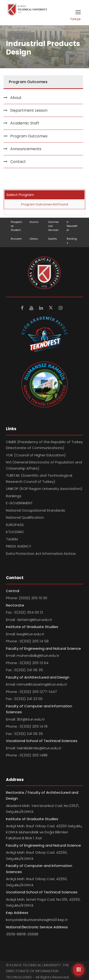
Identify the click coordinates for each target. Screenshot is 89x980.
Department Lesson (29, 110)
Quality (53, 239)
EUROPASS (15, 525)
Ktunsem (16, 239)
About (16, 98)
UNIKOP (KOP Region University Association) (44, 489)
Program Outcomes (29, 136)
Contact (18, 162)
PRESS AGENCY (19, 546)
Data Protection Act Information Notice (41, 554)
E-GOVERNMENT (19, 503)
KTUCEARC (15, 532)
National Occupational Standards (35, 510)
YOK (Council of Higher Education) (36, 455)
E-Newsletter (72, 226)
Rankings (14, 496)
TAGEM (12, 539)
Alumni (34, 222)
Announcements (26, 149)
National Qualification (25, 517)
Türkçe (75, 19)
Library (34, 239)
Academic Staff (25, 123)
